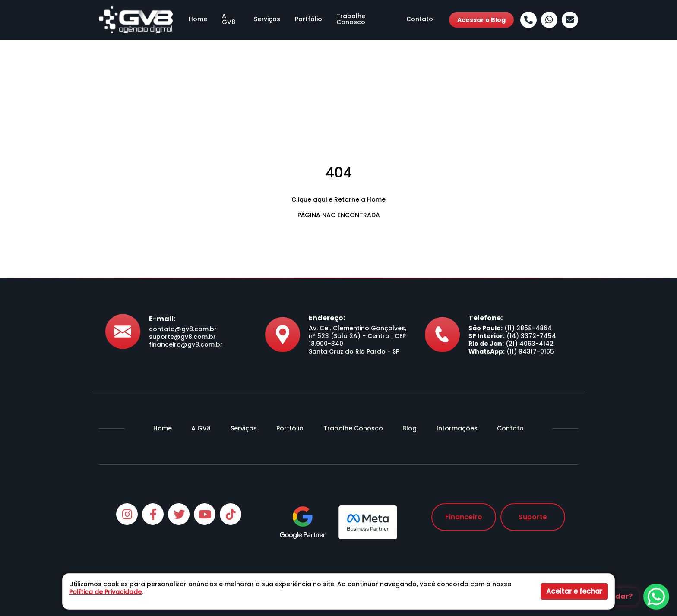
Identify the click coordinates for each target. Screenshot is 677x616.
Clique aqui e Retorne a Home (338, 199)
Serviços (265, 20)
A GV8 (227, 20)
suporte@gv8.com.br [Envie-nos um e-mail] (182, 337)
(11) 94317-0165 (530, 351)
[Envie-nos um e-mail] (570, 20)
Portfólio (308, 20)
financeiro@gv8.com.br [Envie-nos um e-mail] (186, 344)
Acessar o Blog (481, 20)
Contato (425, 20)
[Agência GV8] (136, 19)
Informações (457, 428)
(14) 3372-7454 (531, 336)
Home (193, 20)
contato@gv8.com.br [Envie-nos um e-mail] (183, 329)
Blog (410, 428)
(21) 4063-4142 (530, 344)
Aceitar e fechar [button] (574, 591)
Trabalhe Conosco (366, 20)
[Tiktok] (231, 514)
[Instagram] (127, 514)
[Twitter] (179, 514)
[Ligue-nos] (528, 20)
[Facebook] (153, 514)
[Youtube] (205, 514)
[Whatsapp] (549, 20)
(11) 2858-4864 (528, 328)
